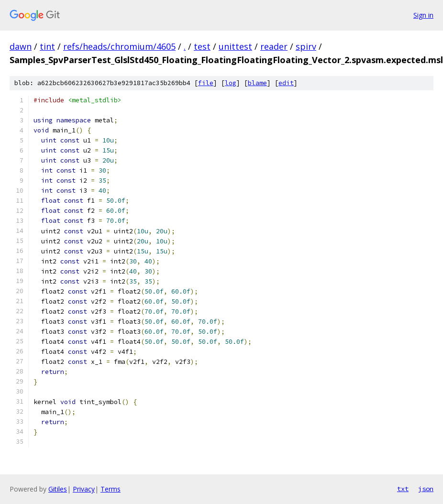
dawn (21, 46)
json (426, 489)
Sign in (423, 15)
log (231, 83)
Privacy (84, 489)
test (202, 46)
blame (257, 83)
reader (274, 46)
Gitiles (58, 489)
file (206, 83)
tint (47, 46)
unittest (235, 46)
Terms (111, 489)
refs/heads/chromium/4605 (119, 46)
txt (403, 489)
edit (286, 83)
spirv (306, 46)
